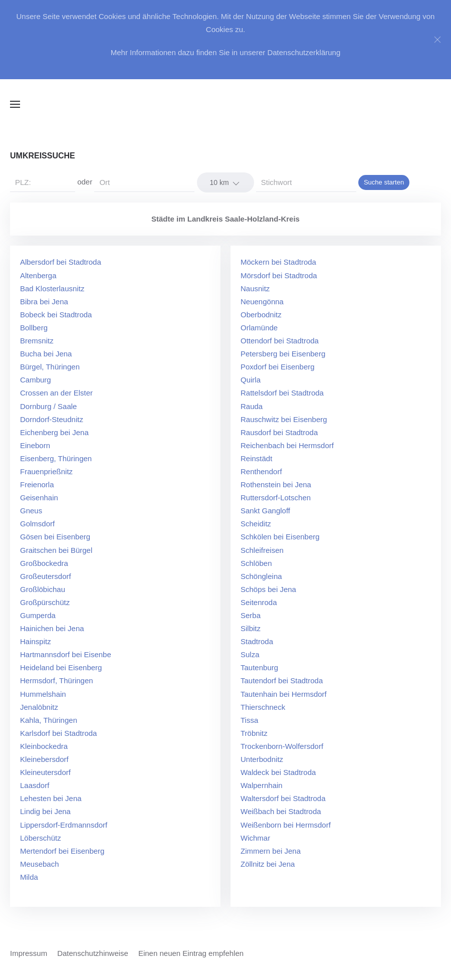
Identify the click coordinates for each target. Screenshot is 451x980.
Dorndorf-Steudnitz (52, 419)
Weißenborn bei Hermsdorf (286, 825)
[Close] (437, 40)
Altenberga (38, 275)
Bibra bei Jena (44, 302)
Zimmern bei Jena (271, 851)
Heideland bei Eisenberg (61, 667)
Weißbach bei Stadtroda (281, 811)
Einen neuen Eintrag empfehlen (191, 953)
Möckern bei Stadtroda (278, 262)
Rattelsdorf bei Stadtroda (282, 393)
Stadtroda (257, 641)
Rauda (252, 406)
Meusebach (40, 864)
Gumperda (38, 615)
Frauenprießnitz (46, 471)
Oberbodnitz (261, 315)
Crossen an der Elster (56, 393)
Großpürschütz (45, 602)
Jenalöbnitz (39, 707)
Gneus (31, 511)
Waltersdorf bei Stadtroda (283, 798)
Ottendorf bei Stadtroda (280, 341)
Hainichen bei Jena (52, 628)
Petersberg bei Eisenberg (283, 354)
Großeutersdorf (46, 576)
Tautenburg (259, 667)
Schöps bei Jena (268, 589)
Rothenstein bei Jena (276, 484)
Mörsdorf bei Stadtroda (279, 275)
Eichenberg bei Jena (54, 432)
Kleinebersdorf (44, 759)
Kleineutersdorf (45, 772)
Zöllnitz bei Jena (268, 864)
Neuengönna (262, 302)
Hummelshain (43, 694)
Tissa (249, 720)
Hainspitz (36, 641)
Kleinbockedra (44, 746)
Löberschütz (41, 838)
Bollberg (34, 328)
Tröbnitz (254, 733)
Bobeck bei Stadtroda (56, 315)
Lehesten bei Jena (51, 798)
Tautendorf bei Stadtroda (282, 680)
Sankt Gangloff (265, 511)
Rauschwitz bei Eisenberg (284, 419)
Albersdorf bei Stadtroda (61, 262)
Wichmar (255, 838)
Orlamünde (259, 328)
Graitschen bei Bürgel (56, 550)
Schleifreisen (262, 550)
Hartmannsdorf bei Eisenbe (66, 654)
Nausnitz (255, 288)
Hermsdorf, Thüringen (57, 680)
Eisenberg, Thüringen (56, 458)
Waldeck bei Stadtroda (278, 772)
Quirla (251, 380)
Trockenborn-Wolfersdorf (282, 746)
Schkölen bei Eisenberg (280, 537)
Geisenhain (39, 498)
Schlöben (256, 563)
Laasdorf (35, 785)
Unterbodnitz (262, 759)
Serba (251, 615)
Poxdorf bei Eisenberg (278, 367)
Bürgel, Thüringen (50, 367)
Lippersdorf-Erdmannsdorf (64, 825)
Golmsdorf (37, 524)
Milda (29, 877)
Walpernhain (262, 785)
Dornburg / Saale (48, 406)
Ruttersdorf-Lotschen (276, 498)
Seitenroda (259, 602)
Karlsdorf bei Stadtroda (58, 733)
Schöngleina (261, 576)
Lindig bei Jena (45, 811)
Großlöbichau (43, 589)
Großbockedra (44, 563)
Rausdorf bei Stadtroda (279, 432)
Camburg (36, 380)
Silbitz (251, 628)
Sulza (250, 654)
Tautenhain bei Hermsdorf (284, 694)
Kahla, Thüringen (49, 720)
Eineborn (35, 445)
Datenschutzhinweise (93, 953)
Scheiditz (256, 524)
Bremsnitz (37, 341)
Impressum (29, 953)
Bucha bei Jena (46, 354)
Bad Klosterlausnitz (52, 288)
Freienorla (37, 484)
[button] (15, 104)
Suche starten (384, 182)
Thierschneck (263, 707)
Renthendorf (261, 471)
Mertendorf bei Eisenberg (62, 851)
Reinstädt (256, 458)
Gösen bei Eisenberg (55, 537)
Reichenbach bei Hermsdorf (287, 445)
